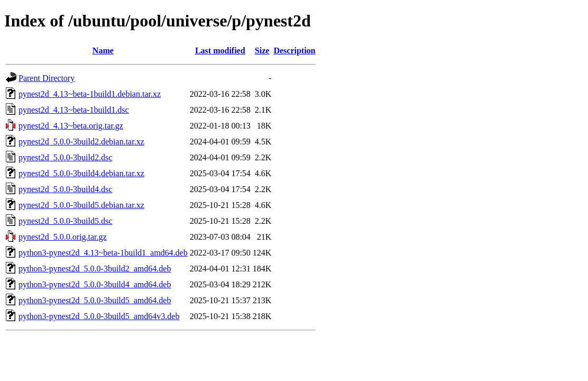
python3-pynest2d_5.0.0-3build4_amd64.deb (95, 284)
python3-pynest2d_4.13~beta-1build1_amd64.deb (103, 253)
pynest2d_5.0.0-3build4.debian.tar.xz (81, 173)
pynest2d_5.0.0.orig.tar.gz (63, 237)
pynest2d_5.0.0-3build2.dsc (65, 157)
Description (294, 51)
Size (262, 51)
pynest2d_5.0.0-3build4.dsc (65, 189)
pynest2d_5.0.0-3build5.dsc (65, 221)
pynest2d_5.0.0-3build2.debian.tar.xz (81, 142)
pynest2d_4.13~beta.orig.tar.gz (71, 126)
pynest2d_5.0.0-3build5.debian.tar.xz (81, 205)
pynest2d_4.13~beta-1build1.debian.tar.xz (90, 94)
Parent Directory (47, 78)
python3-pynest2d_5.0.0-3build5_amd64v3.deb (99, 316)
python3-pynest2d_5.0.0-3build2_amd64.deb (95, 269)
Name (103, 51)
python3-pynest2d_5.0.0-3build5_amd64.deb (95, 300)
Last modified (220, 51)
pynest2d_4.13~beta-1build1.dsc (74, 110)
